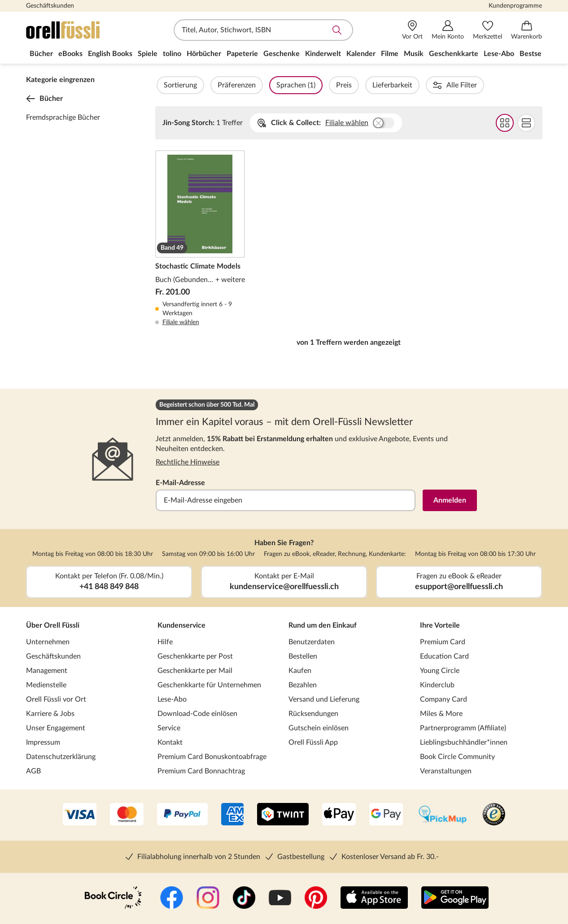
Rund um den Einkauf (323, 625)
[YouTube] (280, 898)
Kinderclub (437, 685)
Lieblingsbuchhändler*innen (464, 742)
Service (169, 728)
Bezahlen (303, 685)
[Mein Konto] (448, 30)
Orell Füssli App (313, 742)
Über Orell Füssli (53, 625)
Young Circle (440, 671)
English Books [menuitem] (110, 54)
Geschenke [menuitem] (282, 54)
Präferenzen (261, 85)
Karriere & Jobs (50, 714)
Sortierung (205, 85)
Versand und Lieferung (324, 699)
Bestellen (303, 656)
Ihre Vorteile (440, 625)
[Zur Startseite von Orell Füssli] (78, 30)
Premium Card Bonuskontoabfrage (212, 757)
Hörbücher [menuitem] (204, 54)
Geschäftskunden (50, 6)
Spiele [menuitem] (148, 54)
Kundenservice (181, 625)
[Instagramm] (208, 898)
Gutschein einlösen (319, 728)
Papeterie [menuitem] (242, 54)
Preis (368, 85)
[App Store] (374, 898)
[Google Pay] (386, 815)
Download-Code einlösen (197, 714)
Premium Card (443, 642)
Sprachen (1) (320, 85)
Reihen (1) (472, 85)
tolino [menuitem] (172, 54)
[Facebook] (172, 898)
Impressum (43, 742)
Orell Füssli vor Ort (56, 699)
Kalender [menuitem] (361, 54)
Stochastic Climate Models (200, 239)
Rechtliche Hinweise (188, 462)
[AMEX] (232, 815)
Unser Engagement (56, 728)
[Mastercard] (127, 815)
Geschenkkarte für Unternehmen (209, 685)
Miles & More (441, 714)
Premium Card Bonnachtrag (201, 771)
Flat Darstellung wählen (526, 123)
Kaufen (300, 671)
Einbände (523, 85)
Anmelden (450, 500)
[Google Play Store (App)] (455, 898)
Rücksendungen (313, 714)
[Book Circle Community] (113, 898)
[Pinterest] (316, 898)
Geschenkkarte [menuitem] (454, 54)
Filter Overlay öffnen (166, 85)
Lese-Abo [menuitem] (499, 54)
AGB (33, 771)
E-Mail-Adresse (180, 483)
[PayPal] (182, 815)
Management (47, 671)
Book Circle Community (457, 757)
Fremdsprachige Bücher (63, 117)
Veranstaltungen (446, 771)
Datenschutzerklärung (61, 757)
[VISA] (80, 815)
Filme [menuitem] (390, 54)
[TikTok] (244, 898)
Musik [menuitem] (414, 54)
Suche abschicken (337, 30)
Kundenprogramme (515, 6)
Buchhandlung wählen (384, 123)
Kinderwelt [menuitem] (323, 54)
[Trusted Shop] (494, 815)
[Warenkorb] (526, 30)
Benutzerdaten (312, 642)
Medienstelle (46, 685)
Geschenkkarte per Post (195, 656)
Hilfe (165, 642)
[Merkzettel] (487, 30)
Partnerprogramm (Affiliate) (463, 728)
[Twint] (283, 815)
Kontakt (170, 742)
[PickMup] (443, 815)
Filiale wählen (347, 123)
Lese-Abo (172, 699)
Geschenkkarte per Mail (195, 671)
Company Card (443, 699)
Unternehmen (48, 642)
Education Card (444, 656)
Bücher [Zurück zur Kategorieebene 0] (44, 99)
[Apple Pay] (339, 815)
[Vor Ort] (412, 30)
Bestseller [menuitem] (536, 54)
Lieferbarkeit (417, 85)
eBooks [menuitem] (70, 54)
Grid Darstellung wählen (504, 123)
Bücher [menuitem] (41, 54)
